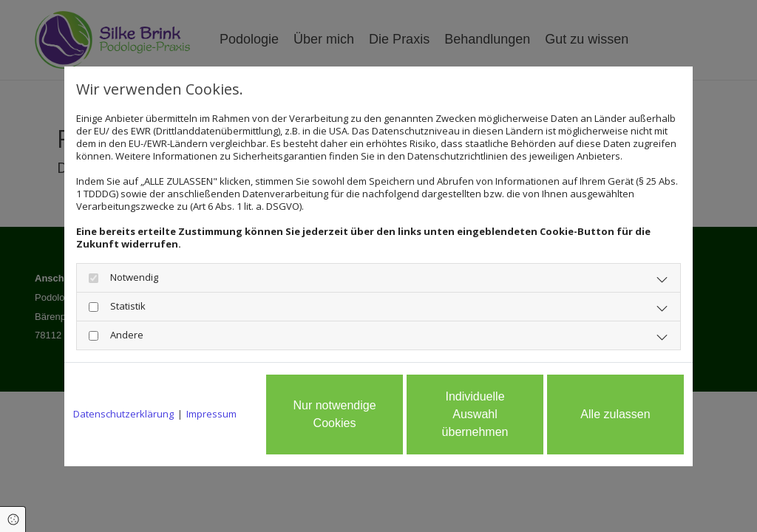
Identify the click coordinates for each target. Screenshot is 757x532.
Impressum (211, 414)
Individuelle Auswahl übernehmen (475, 414)
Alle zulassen (615, 414)
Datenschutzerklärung (123, 414)
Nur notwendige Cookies (334, 414)
